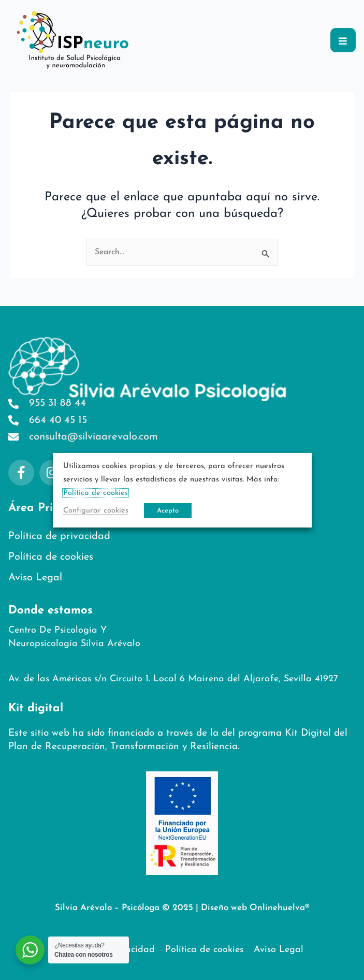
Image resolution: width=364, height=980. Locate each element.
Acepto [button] (168, 511)
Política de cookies (51, 557)
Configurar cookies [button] (96, 511)
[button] (343, 40)
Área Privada (45, 508)
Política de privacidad (59, 536)
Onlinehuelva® (280, 908)
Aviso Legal (35, 578)
